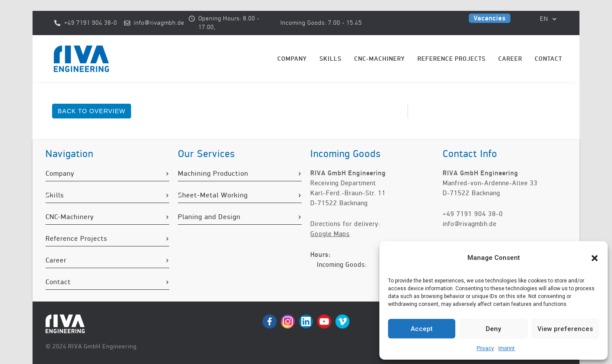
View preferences (565, 329)
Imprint (507, 348)
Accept (422, 329)
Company (292, 59)
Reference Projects (452, 59)
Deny (493, 329)
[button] (595, 258)
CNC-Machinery (380, 59)
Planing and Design (209, 217)
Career (510, 59)
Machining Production (213, 174)
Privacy (485, 348)
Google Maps (330, 234)
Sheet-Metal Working (213, 195)
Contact (548, 59)
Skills (331, 59)
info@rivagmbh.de (470, 224)
